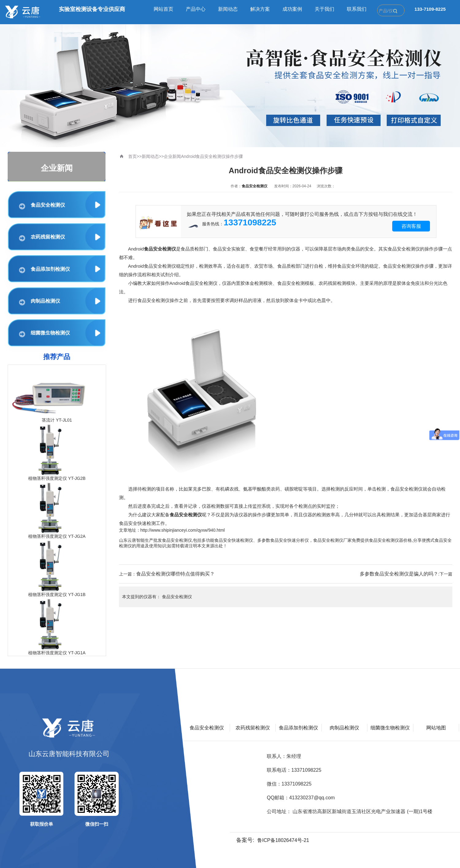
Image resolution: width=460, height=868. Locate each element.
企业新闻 (172, 156)
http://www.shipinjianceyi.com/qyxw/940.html (183, 530)
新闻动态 (228, 9)
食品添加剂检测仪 (44, 270)
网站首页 (163, 9)
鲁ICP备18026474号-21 (283, 840)
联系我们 (357, 9)
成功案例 (292, 9)
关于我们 (324, 9)
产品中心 (196, 9)
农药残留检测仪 (42, 238)
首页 (132, 156)
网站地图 (436, 728)
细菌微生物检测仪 (44, 334)
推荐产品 (57, 357)
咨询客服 (411, 226)
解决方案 (260, 9)
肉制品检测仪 (40, 302)
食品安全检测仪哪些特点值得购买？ (175, 574)
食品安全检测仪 (42, 206)
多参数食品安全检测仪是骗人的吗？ (399, 574)
